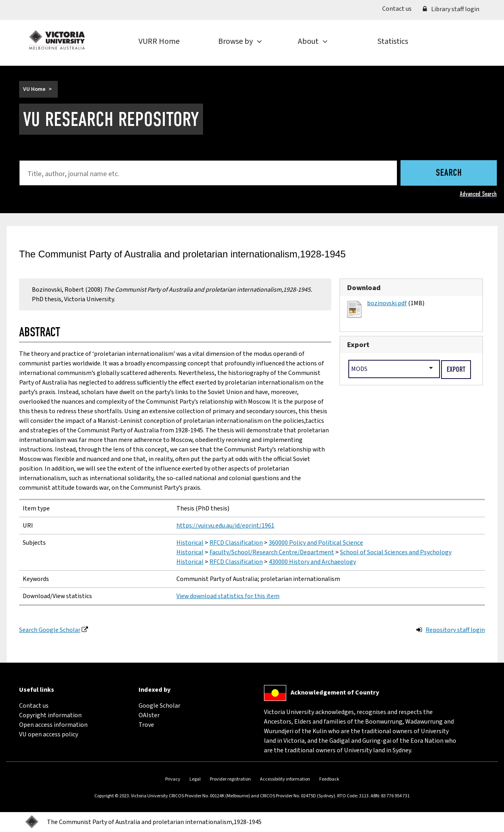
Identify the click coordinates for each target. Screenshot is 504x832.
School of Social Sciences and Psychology (396, 552)
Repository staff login (455, 630)
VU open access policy (49, 734)
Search (449, 173)
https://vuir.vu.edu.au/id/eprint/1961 (225, 526)
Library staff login (451, 9)
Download (364, 288)
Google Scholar (159, 706)
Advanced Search (478, 194)
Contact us (400, 8)
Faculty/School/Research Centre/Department (272, 552)
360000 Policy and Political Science (316, 543)
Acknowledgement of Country (335, 693)
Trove (146, 725)
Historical (190, 543)
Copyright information (50, 715)
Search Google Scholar (50, 630)
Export (358, 345)
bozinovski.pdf (387, 303)
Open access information (53, 725)
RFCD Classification (236, 543)
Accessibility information (285, 779)
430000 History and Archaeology (312, 562)
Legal (195, 779)
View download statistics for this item (228, 596)
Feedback (329, 779)
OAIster (149, 715)
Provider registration (230, 779)
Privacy (173, 779)
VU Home (34, 89)
